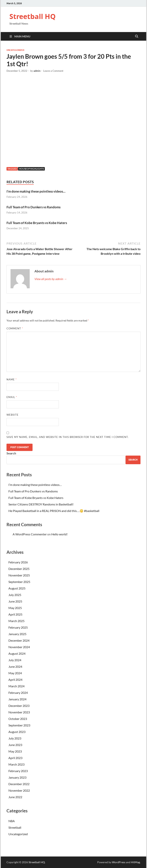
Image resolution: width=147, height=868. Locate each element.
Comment (15, 328)
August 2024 (17, 653)
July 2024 (15, 660)
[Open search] (137, 36)
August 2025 (17, 588)
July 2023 (15, 738)
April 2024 (15, 680)
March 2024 (16, 686)
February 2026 (18, 562)
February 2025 (18, 627)
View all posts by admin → (51, 279)
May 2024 (15, 673)
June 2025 (15, 601)
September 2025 (19, 582)
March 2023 (16, 764)
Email (12, 397)
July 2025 (15, 595)
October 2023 (18, 719)
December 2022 (19, 784)
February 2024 (18, 693)
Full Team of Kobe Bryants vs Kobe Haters (37, 223)
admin (37, 71)
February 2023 (18, 771)
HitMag (135, 862)
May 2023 (15, 751)
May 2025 (15, 608)
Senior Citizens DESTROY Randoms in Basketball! (41, 504)
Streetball (15, 827)
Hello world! (59, 534)
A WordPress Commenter (30, 534)
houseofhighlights (31, 169)
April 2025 (15, 614)
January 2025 (17, 634)
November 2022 (19, 790)
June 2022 (15, 797)
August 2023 (17, 732)
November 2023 (19, 712)
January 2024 (17, 699)
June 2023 (15, 745)
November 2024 (19, 647)
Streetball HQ (33, 16)
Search (11, 453)
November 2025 (19, 575)
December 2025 (19, 569)
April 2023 (15, 758)
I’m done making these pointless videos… (36, 191)
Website (13, 415)
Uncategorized (15, 50)
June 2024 (15, 666)
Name (12, 379)
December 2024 (19, 640)
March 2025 (16, 621)
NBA (12, 821)
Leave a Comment (53, 71)
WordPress (119, 862)
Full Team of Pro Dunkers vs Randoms (33, 207)
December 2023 (19, 706)
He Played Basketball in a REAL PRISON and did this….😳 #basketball (54, 511)
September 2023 (19, 725)
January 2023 (17, 777)
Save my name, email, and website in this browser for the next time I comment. (68, 437)
